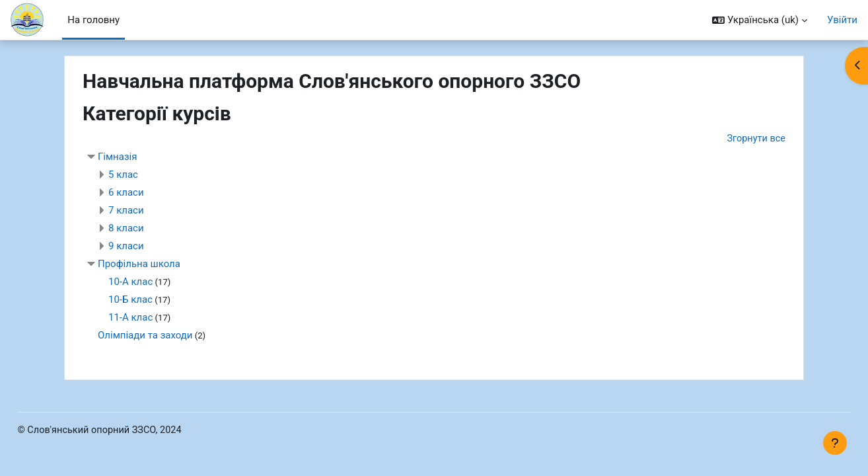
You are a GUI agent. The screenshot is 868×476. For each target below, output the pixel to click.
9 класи (126, 247)
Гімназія (117, 157)
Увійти (842, 20)
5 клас (123, 175)
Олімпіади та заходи (145, 336)
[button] (760, 20)
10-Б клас (130, 300)
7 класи (126, 211)
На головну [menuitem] (93, 20)
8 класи (126, 229)
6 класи (126, 193)
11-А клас (130, 318)
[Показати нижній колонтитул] (835, 443)
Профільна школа (139, 264)
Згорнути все (755, 139)
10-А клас (130, 282)
